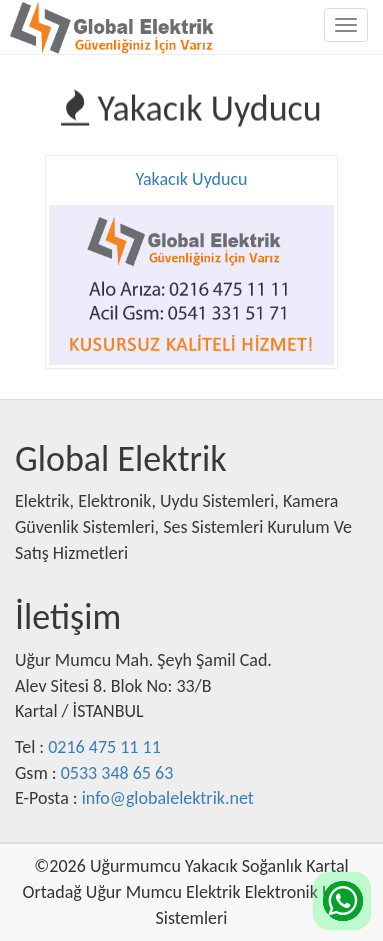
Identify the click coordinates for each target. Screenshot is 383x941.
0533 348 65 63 (117, 773)
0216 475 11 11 (104, 747)
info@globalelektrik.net (168, 798)
